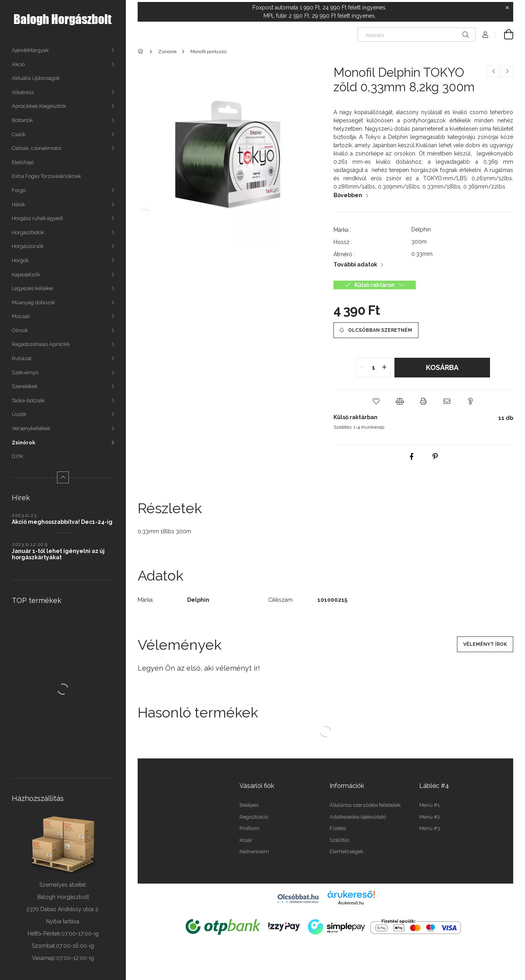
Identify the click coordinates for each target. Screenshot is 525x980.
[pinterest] (435, 457)
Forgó (19, 190)
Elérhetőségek (346, 851)
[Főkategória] (142, 52)
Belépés (249, 805)
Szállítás (339, 840)
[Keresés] (416, 35)
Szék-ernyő (25, 373)
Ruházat (22, 358)
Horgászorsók (28, 246)
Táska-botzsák (28, 400)
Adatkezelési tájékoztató (358, 817)
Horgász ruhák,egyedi (37, 218)
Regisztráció (254, 817)
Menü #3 (430, 828)
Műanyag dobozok (33, 302)
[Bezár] (507, 8)
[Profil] (485, 35)
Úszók (19, 414)
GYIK (17, 456)
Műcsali (21, 316)
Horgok (20, 260)
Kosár (246, 840)
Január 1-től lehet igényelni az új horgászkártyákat (58, 554)
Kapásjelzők (26, 275)
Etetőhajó (23, 162)
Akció (18, 64)
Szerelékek (25, 386)
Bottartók (22, 120)
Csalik (19, 134)
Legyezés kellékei (32, 288)
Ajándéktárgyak (30, 50)
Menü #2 (430, 817)
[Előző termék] (494, 71)
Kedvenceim (254, 851)
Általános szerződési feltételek (365, 805)
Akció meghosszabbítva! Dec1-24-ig (62, 522)
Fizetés (338, 828)
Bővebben (348, 195)
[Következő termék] (507, 71)
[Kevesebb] (63, 477)
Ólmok (20, 330)
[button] (376, 401)
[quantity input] (373, 368)
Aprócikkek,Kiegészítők (39, 106)
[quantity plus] (384, 368)
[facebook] (411, 457)
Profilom (250, 828)
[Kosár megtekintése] (504, 35)
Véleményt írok (485, 644)
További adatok (355, 264)
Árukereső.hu (351, 903)
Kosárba (442, 367)
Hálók (18, 204)
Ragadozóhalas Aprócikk (41, 344)
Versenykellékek (31, 428)
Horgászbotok (28, 232)
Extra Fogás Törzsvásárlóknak (46, 176)
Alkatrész (23, 92)
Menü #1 (429, 805)
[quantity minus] (363, 368)
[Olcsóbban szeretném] (376, 330)
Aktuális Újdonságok (36, 78)
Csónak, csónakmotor (37, 148)
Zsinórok (24, 443)
